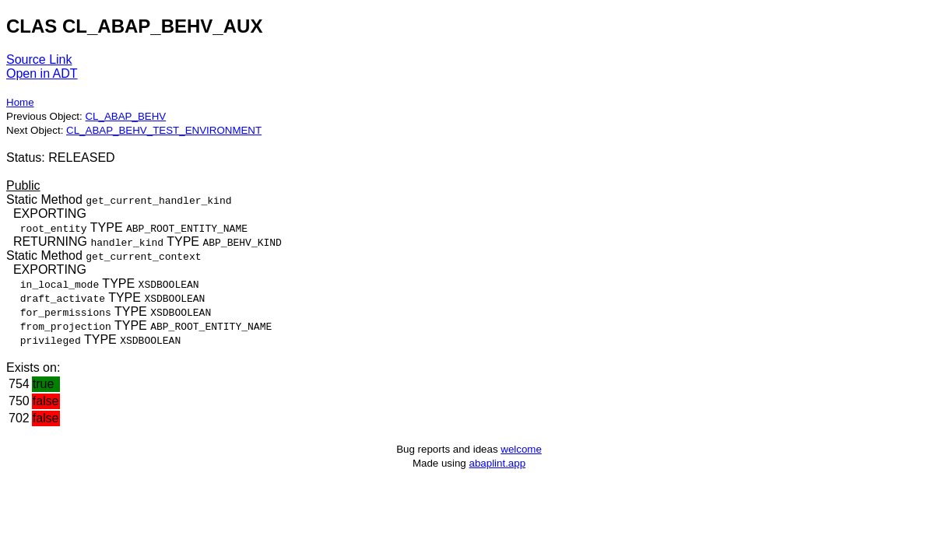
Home (20, 102)
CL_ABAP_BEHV (125, 116)
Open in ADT (42, 73)
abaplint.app (497, 463)
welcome (521, 449)
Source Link (39, 59)
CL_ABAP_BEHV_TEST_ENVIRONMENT (164, 130)
